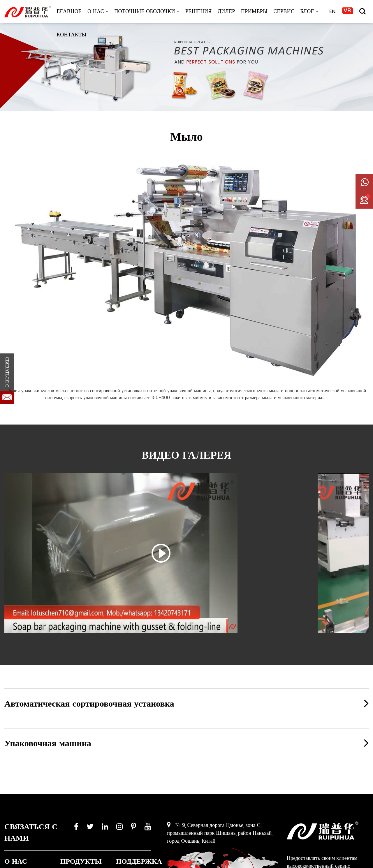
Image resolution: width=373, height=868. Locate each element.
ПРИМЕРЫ (254, 12)
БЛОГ (309, 12)
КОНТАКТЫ (71, 35)
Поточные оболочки (147, 12)
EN (333, 12)
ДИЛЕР (226, 12)
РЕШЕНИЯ (199, 12)
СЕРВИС (284, 12)
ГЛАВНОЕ (69, 12)
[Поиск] (363, 11)
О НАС (98, 12)
